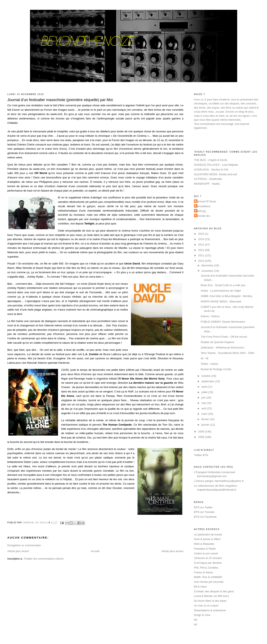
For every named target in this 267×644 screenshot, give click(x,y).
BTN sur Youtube (204, 512)
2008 (202, 437)
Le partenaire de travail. (208, 534)
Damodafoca (203, 206)
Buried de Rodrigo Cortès (216, 369)
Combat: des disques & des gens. (214, 591)
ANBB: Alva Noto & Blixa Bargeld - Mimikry (226, 296)
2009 (202, 432)
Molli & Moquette (204, 544)
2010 (202, 261)
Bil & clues (200, 587)
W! (196, 625)
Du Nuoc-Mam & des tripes (210, 601)
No (196, 620)
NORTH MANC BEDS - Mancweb (221, 301)
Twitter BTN (201, 455)
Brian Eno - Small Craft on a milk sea (223, 285)
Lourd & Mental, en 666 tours (212, 596)
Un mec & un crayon (206, 606)
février (206, 419)
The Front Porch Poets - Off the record (224, 337)
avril (204, 408)
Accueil (95, 551)
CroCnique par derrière (208, 563)
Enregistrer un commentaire (24, 545)
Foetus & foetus (203, 572)
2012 (202, 250)
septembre (208, 381)
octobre (206, 376)
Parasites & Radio (205, 549)
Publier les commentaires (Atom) (44, 559)
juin (204, 398)
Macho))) (200, 211)
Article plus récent (18, 551)
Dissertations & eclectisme (210, 610)
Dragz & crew (202, 615)
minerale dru (203, 216)
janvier (206, 425)
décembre (208, 265)
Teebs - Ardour (210, 364)
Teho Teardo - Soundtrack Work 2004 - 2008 (227, 353)
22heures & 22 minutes (208, 558)
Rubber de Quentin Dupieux (217, 342)
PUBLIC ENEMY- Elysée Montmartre (223, 322)
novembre (208, 271)
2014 (202, 239)
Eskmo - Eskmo (210, 316)
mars (205, 414)
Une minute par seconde (209, 582)
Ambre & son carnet (206, 553)
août (205, 387)
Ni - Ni (204, 358)
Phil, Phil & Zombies (206, 568)
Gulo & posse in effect (207, 539)
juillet (205, 392)
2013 (202, 245)
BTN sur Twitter (203, 507)
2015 (202, 234)
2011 (202, 255)
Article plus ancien (173, 551)
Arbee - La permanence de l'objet (221, 291)
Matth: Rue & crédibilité (208, 577)
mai (204, 403)
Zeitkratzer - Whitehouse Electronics (222, 348)
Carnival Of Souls (206, 201)
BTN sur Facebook (205, 517)
